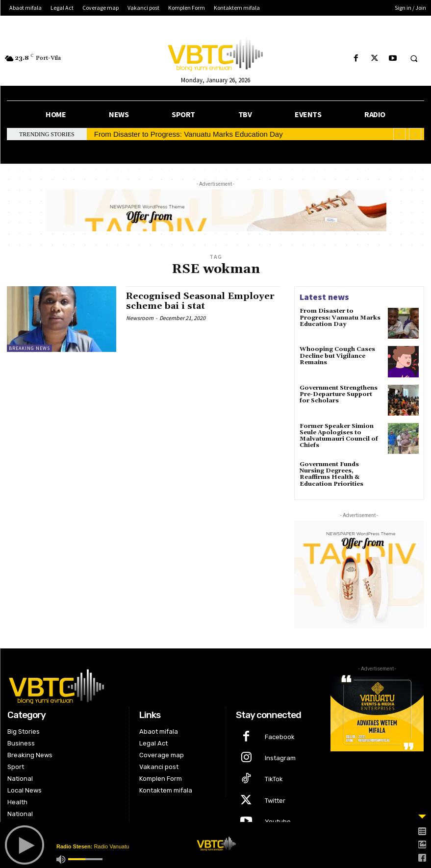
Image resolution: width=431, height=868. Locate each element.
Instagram (280, 758)
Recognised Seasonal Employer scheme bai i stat (200, 301)
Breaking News (29, 348)
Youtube (278, 822)
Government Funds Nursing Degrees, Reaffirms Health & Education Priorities (331, 474)
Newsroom (140, 318)
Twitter (275, 801)
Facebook (280, 737)
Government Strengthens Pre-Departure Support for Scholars (339, 394)
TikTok (274, 779)
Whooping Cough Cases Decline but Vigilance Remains (337, 356)
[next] (415, 134)
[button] (414, 59)
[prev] (399, 134)
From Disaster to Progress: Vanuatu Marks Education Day (189, 134)
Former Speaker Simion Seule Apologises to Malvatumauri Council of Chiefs (339, 436)
